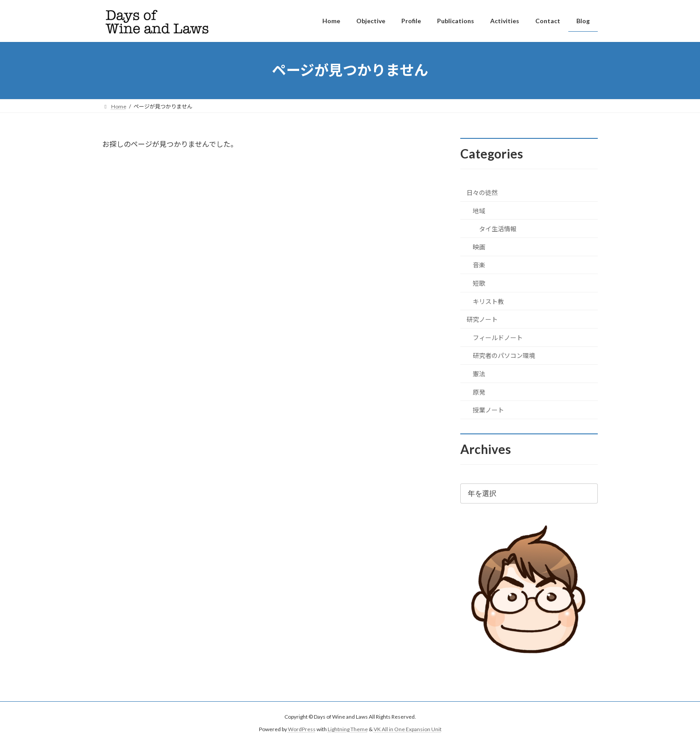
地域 (479, 210)
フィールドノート (498, 337)
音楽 (479, 265)
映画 (479, 247)
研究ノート (482, 319)
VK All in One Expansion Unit (408, 729)
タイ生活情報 (498, 229)
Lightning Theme (348, 729)
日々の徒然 (482, 193)
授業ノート (488, 410)
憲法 (479, 374)
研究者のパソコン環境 (504, 356)
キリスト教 (488, 301)
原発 (479, 392)
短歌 (479, 283)
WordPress (302, 729)
